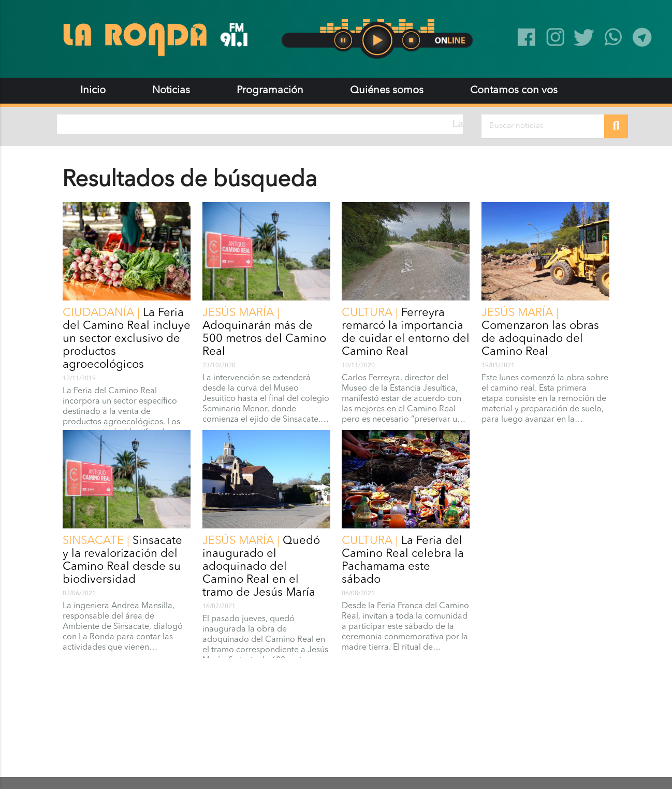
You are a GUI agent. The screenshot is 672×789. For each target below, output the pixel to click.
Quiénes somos (387, 91)
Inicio (93, 91)
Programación (270, 91)
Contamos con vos (514, 91)
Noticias (171, 91)
